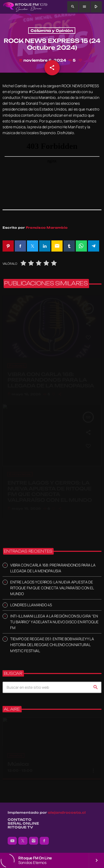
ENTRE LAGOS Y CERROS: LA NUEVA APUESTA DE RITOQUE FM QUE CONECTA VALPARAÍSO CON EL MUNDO (52, 588)
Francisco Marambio (47, 228)
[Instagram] (34, 841)
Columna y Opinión (52, 31)
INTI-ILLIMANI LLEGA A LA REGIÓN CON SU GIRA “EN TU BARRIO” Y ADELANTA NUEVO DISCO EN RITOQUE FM (54, 622)
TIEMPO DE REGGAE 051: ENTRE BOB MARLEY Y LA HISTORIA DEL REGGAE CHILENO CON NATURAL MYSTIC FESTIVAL (52, 645)
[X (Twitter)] (23, 841)
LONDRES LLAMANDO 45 (31, 605)
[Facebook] (44, 841)
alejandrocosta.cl (67, 813)
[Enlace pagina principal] (25, 7)
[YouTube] (12, 841)
